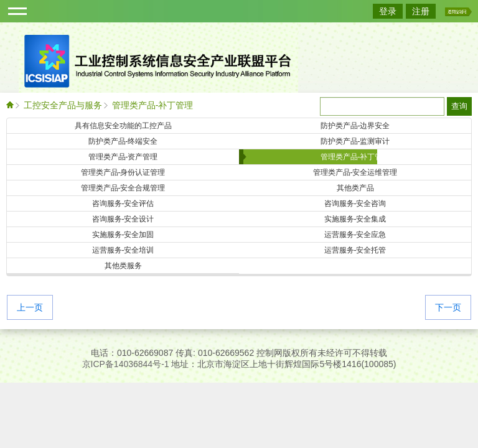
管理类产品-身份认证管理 (123, 172)
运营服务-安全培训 (123, 250)
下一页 (448, 308)
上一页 (30, 308)
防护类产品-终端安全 (123, 141)
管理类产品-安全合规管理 (123, 188)
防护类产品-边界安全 (355, 126)
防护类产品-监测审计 (355, 141)
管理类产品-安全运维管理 (355, 172)
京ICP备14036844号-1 (126, 364)
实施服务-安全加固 (123, 235)
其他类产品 (355, 188)
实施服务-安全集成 (355, 219)
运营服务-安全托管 (355, 250)
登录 (388, 11)
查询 (459, 106)
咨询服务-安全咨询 (355, 203)
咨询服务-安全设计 (123, 219)
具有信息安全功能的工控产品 (123, 126)
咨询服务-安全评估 (123, 203)
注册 (421, 11)
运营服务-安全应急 (355, 235)
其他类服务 (123, 266)
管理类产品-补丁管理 (153, 105)
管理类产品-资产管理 (123, 157)
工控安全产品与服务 (63, 105)
